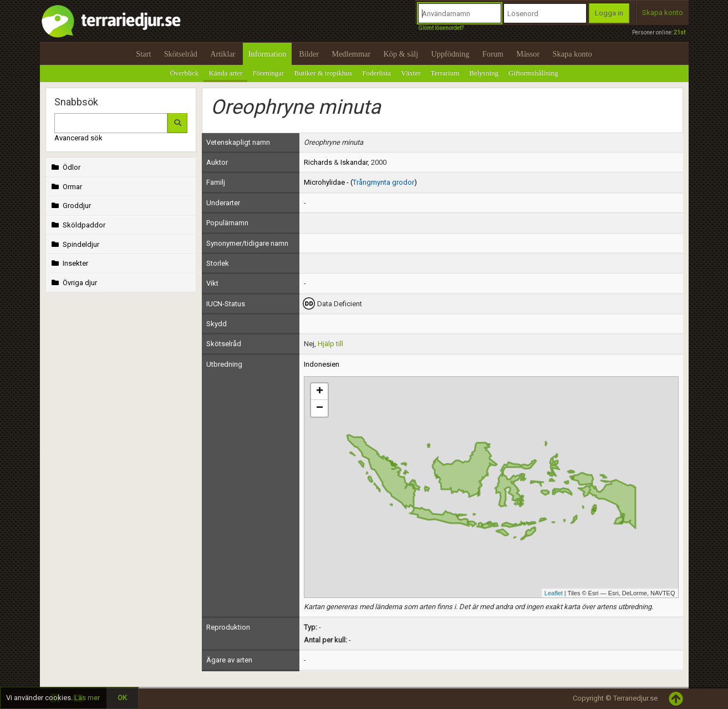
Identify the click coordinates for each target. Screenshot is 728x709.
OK (122, 698)
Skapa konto (663, 12)
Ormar (66, 187)
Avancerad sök (78, 138)
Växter (411, 73)
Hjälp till (330, 344)
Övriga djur (73, 283)
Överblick (184, 73)
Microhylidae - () (360, 182)
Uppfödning (450, 54)
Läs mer (87, 698)
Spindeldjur (75, 244)
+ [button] (320, 392)
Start (143, 54)
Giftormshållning (533, 73)
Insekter (69, 263)
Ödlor (65, 167)
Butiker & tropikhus (323, 73)
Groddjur (70, 206)
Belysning (484, 73)
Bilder (309, 54)
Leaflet (554, 593)
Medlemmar (351, 54)
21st (679, 32)
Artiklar (223, 54)
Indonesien (322, 364)
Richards (318, 162)
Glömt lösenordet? (441, 28)
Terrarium (445, 73)
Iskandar (354, 162)
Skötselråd (181, 54)
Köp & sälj (401, 54)
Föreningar (268, 73)
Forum (493, 54)
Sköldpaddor (78, 225)
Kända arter (225, 73)
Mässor (528, 54)
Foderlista (376, 73)
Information (267, 54)
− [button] (320, 408)
